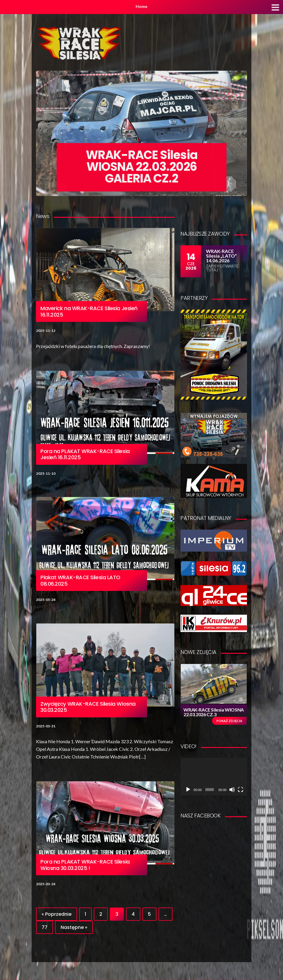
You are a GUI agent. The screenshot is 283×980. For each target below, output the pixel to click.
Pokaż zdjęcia (229, 721)
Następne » (74, 927)
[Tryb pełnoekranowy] (241, 790)
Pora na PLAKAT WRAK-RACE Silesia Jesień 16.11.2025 (85, 454)
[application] (214, 777)
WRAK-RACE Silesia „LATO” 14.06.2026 (221, 256)
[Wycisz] (232, 790)
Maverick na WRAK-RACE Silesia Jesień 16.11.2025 (89, 311)
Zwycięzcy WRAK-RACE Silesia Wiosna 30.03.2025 (88, 707)
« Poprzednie (57, 914)
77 (45, 927)
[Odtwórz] (188, 790)
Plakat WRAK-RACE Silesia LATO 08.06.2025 (80, 581)
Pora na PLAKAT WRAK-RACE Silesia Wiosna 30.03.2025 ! (85, 865)
